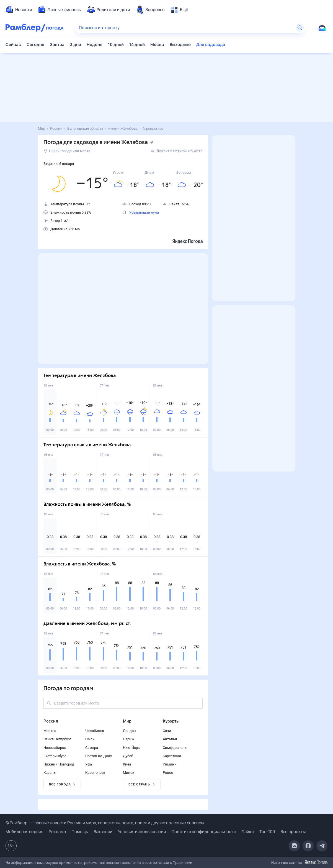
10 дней (116, 44)
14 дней (137, 44)
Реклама (57, 832)
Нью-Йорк (131, 748)
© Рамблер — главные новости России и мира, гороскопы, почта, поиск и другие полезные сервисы (105, 823)
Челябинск (95, 731)
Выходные (180, 44)
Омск (90, 739)
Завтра (57, 44)
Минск (129, 773)
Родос (168, 773)
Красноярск (95, 773)
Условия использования (142, 832)
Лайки (248, 832)
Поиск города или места (67, 151)
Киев (127, 764)
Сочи (167, 731)
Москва (50, 731)
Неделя (95, 44)
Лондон (129, 731)
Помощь (80, 832)
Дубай (128, 756)
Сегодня (35, 44)
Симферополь (175, 748)
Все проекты (293, 832)
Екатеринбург (55, 756)
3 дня (76, 44)
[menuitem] (19, 10)
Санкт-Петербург (57, 739)
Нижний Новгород (59, 764)
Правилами (183, 862)
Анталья (170, 739)
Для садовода (211, 44)
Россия (51, 721)
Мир (127, 721)
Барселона (172, 756)
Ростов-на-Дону (99, 756)
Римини (170, 764)
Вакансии (103, 832)
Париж (129, 739)
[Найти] (300, 28)
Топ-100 (267, 832)
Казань (50, 773)
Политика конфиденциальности (204, 832)
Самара (92, 748)
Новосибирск (55, 748)
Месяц (157, 44)
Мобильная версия (24, 832)
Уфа (89, 764)
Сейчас (13, 44)
